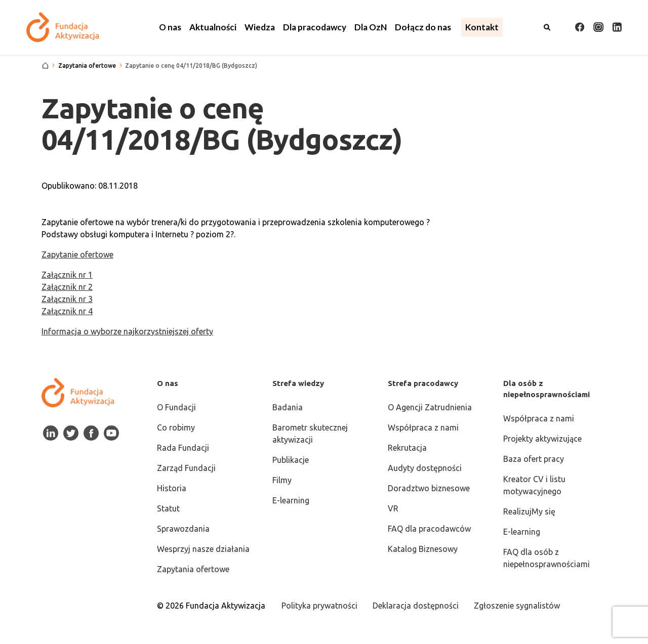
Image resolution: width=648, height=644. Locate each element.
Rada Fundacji (183, 448)
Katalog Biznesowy (423, 549)
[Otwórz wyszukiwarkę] (547, 27)
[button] (170, 27)
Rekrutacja (407, 448)
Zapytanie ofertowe (77, 254)
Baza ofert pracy (534, 459)
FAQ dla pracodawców (429, 529)
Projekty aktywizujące (542, 439)
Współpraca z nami (423, 427)
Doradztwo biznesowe (429, 488)
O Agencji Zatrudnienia (430, 407)
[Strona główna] (45, 66)
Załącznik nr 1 (67, 275)
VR (393, 508)
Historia (172, 488)
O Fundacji (176, 407)
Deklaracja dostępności (416, 606)
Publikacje (291, 460)
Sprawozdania (183, 529)
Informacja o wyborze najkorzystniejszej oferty (127, 331)
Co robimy (176, 427)
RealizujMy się (529, 511)
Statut (168, 508)
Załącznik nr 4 (67, 311)
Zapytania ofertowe (193, 569)
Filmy (282, 480)
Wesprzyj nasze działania (203, 549)
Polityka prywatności (319, 606)
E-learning (291, 500)
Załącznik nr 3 (67, 299)
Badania (288, 407)
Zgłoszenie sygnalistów (517, 606)
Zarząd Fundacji (186, 468)
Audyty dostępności (425, 468)
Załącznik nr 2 (67, 287)
